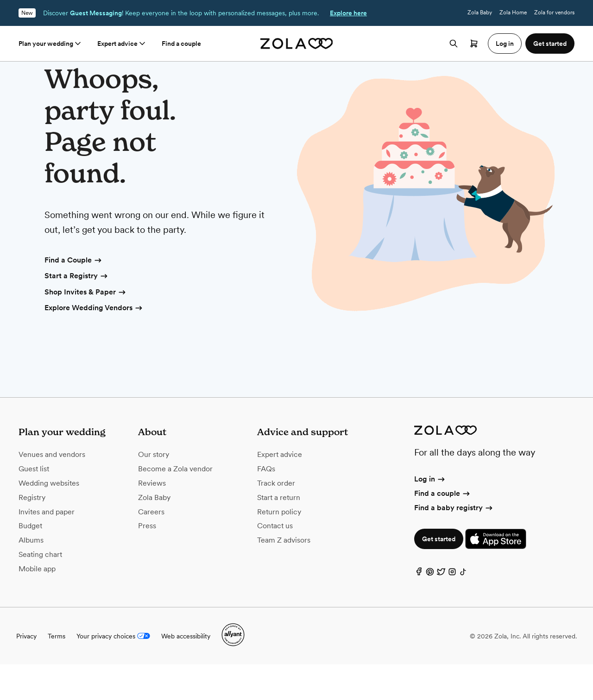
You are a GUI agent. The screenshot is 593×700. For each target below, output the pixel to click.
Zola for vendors (554, 12)
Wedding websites (49, 519)
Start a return (279, 533)
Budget (30, 561)
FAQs (266, 504)
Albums (31, 576)
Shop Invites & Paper (86, 328)
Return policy (279, 547)
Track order (276, 519)
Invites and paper (47, 547)
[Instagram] (452, 609)
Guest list (34, 504)
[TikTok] (463, 609)
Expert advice (122, 44)
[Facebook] (419, 609)
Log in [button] (505, 44)
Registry (32, 533)
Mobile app (37, 604)
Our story (154, 490)
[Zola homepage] (297, 44)
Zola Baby (480, 12)
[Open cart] (474, 44)
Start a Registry (77, 312)
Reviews (152, 519)
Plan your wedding (50, 44)
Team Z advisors (284, 576)
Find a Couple (74, 296)
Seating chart (40, 590)
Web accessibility (186, 672)
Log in (430, 515)
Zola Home (513, 12)
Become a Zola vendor (175, 504)
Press (147, 561)
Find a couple (181, 44)
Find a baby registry (454, 543)
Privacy (26, 672)
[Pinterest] (430, 609)
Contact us (275, 561)
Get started (439, 575)
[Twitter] (441, 609)
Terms (57, 672)
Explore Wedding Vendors (94, 344)
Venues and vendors (52, 490)
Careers (151, 547)
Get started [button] (550, 44)
